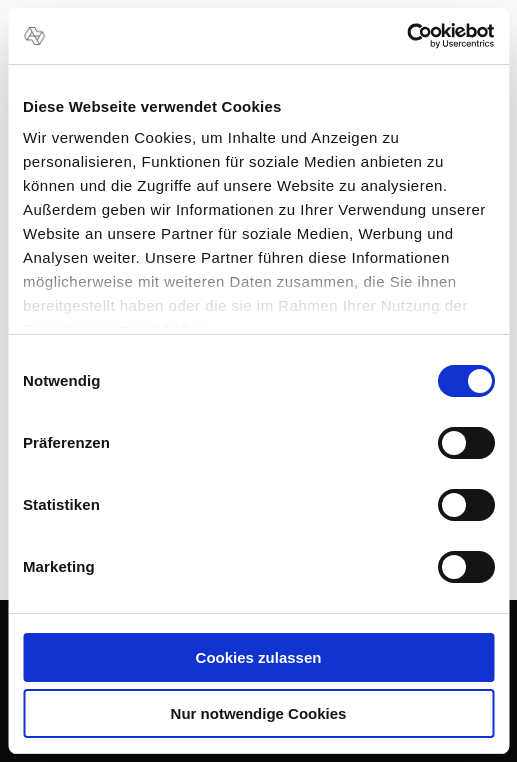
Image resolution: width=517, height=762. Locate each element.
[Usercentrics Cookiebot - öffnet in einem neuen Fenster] (406, 36)
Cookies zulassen (259, 657)
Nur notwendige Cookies (259, 713)
